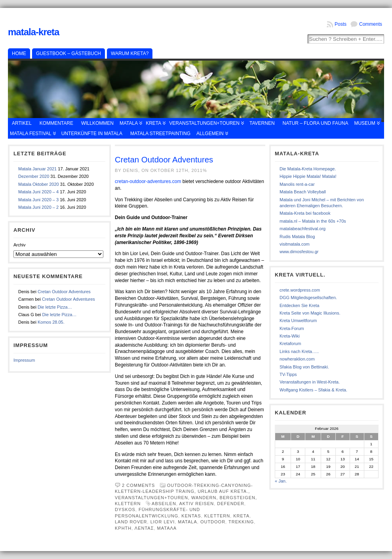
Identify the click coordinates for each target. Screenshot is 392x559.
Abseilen (164, 504)
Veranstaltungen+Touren (204, 123)
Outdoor (213, 522)
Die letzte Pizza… (55, 307)
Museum (364, 123)
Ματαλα (167, 528)
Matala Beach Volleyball (303, 192)
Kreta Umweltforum (298, 321)
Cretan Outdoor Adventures (64, 292)
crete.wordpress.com (300, 290)
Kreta (153, 123)
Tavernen (262, 123)
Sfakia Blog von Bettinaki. (304, 367)
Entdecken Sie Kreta (299, 305)
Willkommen (97, 123)
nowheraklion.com (297, 359)
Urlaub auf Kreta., (224, 491)
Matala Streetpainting (160, 134)
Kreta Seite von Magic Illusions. (310, 313)
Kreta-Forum (292, 328)
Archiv (20, 245)
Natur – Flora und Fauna (316, 123)
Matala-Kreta (33, 32)
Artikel (22, 123)
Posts (341, 24)
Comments (371, 24)
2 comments (138, 485)
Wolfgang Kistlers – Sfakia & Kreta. (313, 390)
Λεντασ (144, 528)
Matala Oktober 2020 (39, 184)
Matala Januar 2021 (37, 169)
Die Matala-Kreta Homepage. (308, 169)
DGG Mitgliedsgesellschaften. (308, 298)
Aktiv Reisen (196, 504)
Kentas (191, 516)
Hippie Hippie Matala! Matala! (308, 176)
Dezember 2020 (34, 176)
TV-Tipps (288, 374)
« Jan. (281, 481)
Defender (231, 504)
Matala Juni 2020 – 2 (38, 207)
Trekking (241, 522)
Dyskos (125, 509)
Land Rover (131, 522)
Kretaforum (290, 343)
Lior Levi (163, 522)
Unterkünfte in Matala (92, 134)
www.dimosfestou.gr (299, 252)
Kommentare (56, 123)
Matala (129, 123)
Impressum (24, 360)
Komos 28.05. (51, 322)
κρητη (123, 528)
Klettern (217, 516)
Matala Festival (31, 134)
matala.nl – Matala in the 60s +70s (313, 221)
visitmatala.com (295, 244)
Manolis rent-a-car (297, 184)
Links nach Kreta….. (299, 351)
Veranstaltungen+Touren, (153, 498)
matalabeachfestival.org (303, 229)
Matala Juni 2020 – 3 (38, 200)
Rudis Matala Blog (297, 237)
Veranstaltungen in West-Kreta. (310, 382)
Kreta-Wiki (290, 336)
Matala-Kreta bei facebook (305, 213)
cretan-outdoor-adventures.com (148, 181)
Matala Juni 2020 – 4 (38, 192)
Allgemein (210, 134)
